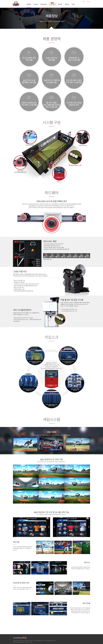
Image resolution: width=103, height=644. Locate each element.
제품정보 (29, 2)
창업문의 (88, 2)
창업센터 (36, 2)
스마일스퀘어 (52, 2)
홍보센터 (60, 2)
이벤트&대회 (43, 2)
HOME (84, 2)
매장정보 (67, 2)
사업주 (73, 2)
